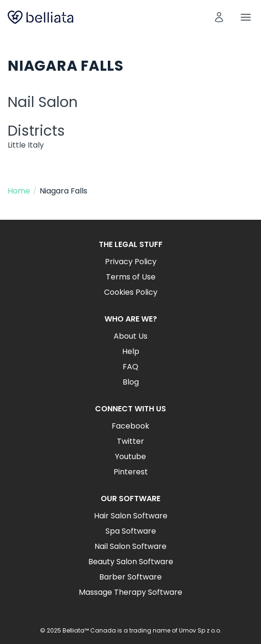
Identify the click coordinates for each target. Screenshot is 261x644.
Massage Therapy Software (130, 592)
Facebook (130, 426)
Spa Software (131, 531)
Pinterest (131, 472)
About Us (130, 336)
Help (131, 351)
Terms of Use (131, 277)
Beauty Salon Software (131, 562)
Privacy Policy (131, 262)
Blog (131, 382)
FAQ (130, 367)
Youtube (130, 456)
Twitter (130, 441)
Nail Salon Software (130, 546)
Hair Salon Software (131, 516)
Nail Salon (43, 102)
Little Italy (26, 145)
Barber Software (130, 577)
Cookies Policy (131, 292)
